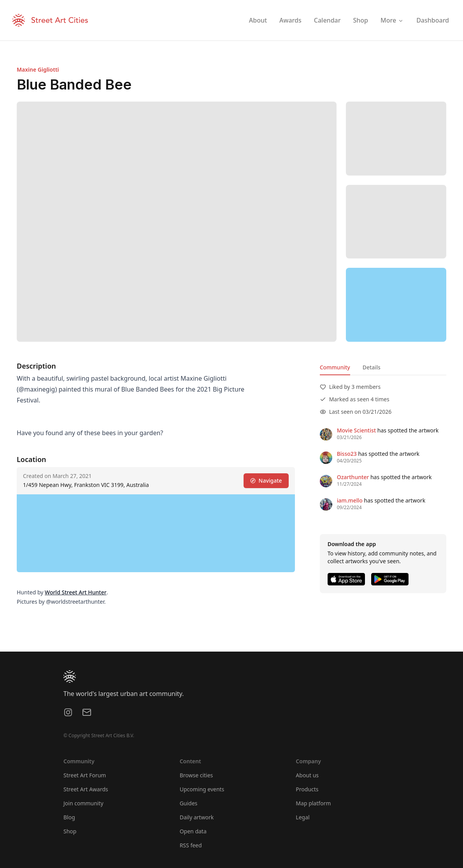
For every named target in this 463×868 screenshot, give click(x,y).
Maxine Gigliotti (38, 69)
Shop (70, 831)
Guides (189, 803)
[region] (396, 305)
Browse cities (196, 775)
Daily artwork (197, 817)
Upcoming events (202, 789)
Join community (83, 803)
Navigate (266, 481)
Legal (303, 817)
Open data (193, 831)
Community (335, 367)
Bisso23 (347, 454)
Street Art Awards (86, 789)
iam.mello (350, 500)
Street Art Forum (85, 775)
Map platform (313, 803)
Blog (69, 817)
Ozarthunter (353, 477)
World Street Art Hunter (76, 592)
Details (372, 367)
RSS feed (191, 845)
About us (307, 775)
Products (307, 789)
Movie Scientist (356, 430)
